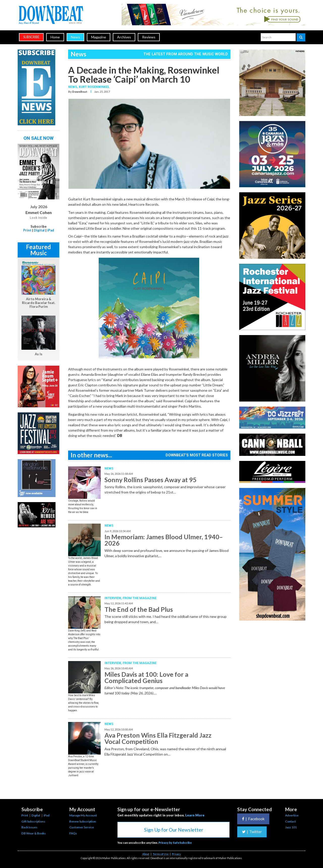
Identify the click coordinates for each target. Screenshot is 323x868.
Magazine (99, 37)
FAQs (73, 833)
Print (27, 230)
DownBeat (80, 92)
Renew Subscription (83, 821)
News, (73, 87)
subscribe (31, 37)
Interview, (114, 598)
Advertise (292, 815)
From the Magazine (140, 598)
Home (55, 37)
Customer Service (82, 827)
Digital (39, 230)
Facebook (253, 819)
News (75, 37)
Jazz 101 (291, 827)
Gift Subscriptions (33, 821)
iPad (51, 230)
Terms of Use (161, 854)
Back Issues (29, 827)
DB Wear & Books (34, 833)
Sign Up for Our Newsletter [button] (174, 830)
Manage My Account (83, 815)
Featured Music (38, 250)
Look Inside (38, 218)
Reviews (149, 37)
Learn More (195, 815)
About (146, 854)
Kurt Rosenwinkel (94, 87)
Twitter (252, 832)
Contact (290, 821)
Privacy (176, 854)
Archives (124, 37)
